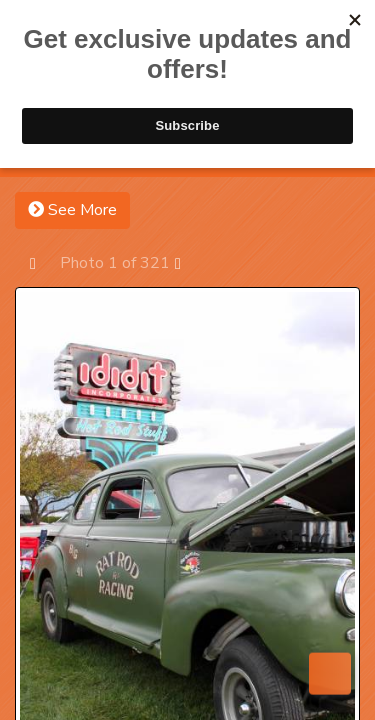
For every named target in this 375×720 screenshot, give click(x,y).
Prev (42, 262)
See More (72, 210)
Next (187, 262)
